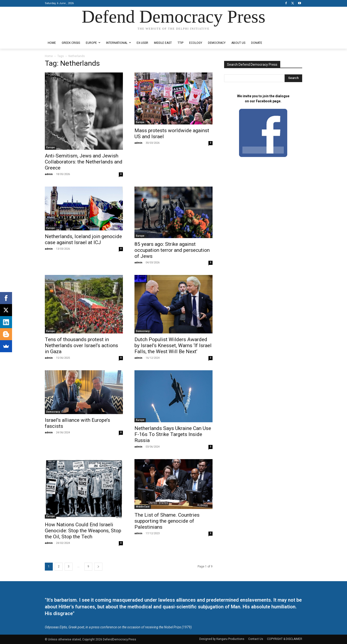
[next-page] (98, 567)
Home (49, 56)
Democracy (143, 331)
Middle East (143, 507)
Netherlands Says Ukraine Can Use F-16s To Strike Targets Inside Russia (173, 434)
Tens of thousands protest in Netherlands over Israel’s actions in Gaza (81, 345)
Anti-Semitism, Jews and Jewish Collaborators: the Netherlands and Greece (84, 162)
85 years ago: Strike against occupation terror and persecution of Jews (172, 250)
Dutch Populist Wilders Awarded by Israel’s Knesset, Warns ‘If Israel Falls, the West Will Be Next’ (173, 345)
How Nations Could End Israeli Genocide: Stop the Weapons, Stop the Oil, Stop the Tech (83, 531)
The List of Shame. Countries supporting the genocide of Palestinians (167, 521)
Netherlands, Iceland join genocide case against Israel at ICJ (83, 239)
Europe (50, 147)
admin (49, 174)
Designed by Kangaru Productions (64, 33)
